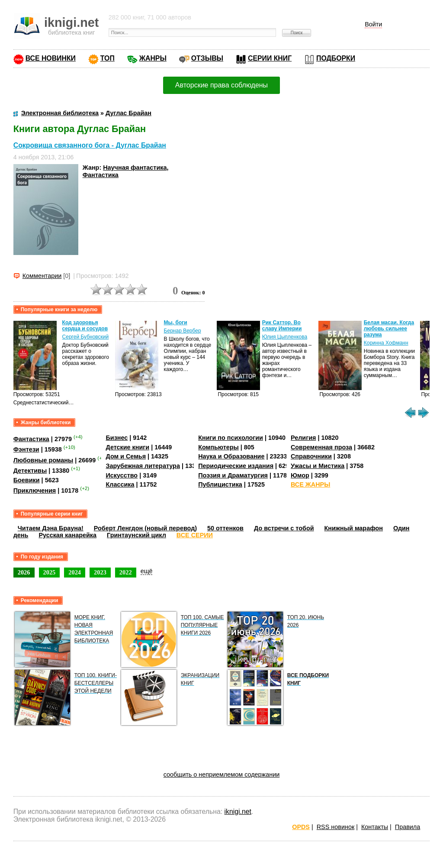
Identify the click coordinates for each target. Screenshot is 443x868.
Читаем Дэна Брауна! (51, 528)
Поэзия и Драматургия (233, 475)
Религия (303, 438)
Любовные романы (43, 460)
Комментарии (42, 276)
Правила (408, 827)
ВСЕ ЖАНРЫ (310, 484)
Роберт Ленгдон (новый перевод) (145, 528)
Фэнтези (26, 449)
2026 (24, 572)
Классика (120, 484)
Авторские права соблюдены (221, 85)
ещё (147, 571)
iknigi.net (238, 812)
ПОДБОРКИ (336, 58)
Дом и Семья (126, 456)
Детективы (30, 471)
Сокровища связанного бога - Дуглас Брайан (90, 145)
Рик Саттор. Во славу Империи (282, 326)
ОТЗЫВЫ (207, 58)
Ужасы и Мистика (318, 466)
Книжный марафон (354, 528)
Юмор (300, 475)
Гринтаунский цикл (136, 535)
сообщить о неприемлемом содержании (222, 774)
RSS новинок (335, 827)
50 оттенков (225, 528)
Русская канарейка (67, 535)
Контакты (375, 827)
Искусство (122, 475)
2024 (75, 572)
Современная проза (321, 447)
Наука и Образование (231, 456)
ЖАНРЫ (153, 58)
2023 (100, 572)
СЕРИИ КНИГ (270, 58)
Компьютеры (218, 447)
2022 (126, 572)
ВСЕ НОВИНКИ (51, 58)
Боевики (27, 480)
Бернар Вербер (183, 331)
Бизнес (117, 438)
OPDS (301, 827)
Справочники (311, 456)
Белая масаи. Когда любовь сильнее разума (389, 329)
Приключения (35, 490)
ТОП (108, 58)
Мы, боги (176, 323)
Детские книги (127, 447)
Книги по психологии (231, 438)
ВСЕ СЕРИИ (195, 535)
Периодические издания (236, 466)
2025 (50, 572)
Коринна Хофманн (386, 343)
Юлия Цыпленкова (285, 337)
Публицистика (220, 484)
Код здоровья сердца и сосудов (85, 326)
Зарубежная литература (143, 466)
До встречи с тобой (284, 528)
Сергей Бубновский (86, 337)
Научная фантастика (135, 168)
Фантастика (101, 175)
